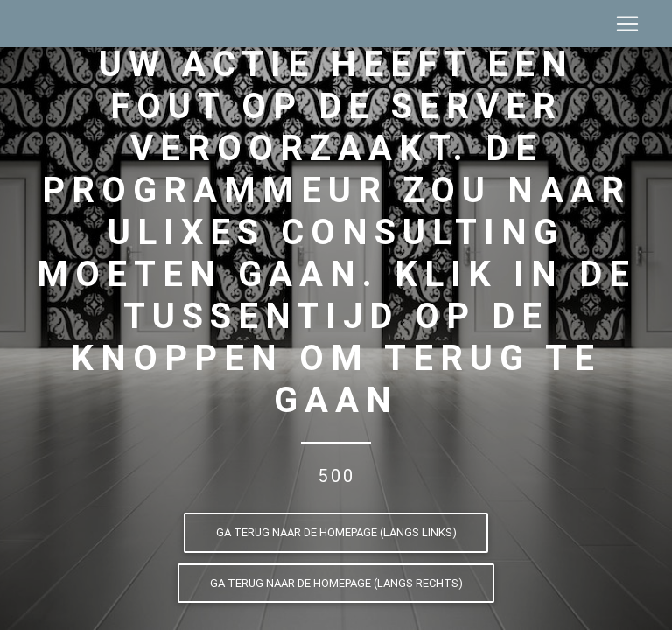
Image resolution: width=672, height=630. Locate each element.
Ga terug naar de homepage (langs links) (336, 532)
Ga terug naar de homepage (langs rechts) (336, 583)
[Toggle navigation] (627, 27)
